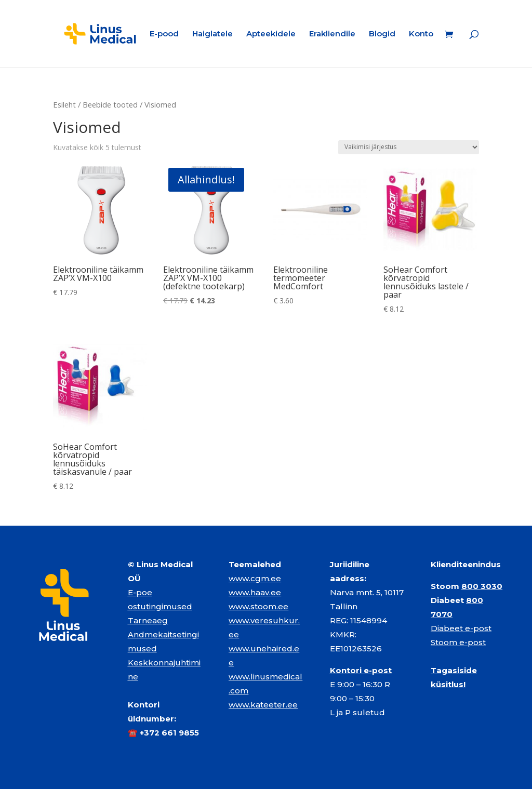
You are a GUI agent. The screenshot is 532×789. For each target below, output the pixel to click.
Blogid (382, 34)
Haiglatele (212, 34)
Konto (421, 34)
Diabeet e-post (461, 628)
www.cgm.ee (255, 578)
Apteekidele (271, 34)
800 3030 (482, 586)
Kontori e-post (361, 670)
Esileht (64, 104)
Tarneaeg (148, 620)
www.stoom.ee (258, 606)
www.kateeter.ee (263, 705)
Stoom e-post (458, 642)
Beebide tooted (110, 104)
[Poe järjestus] (409, 147)
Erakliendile (332, 34)
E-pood (164, 34)
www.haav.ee (255, 592)
